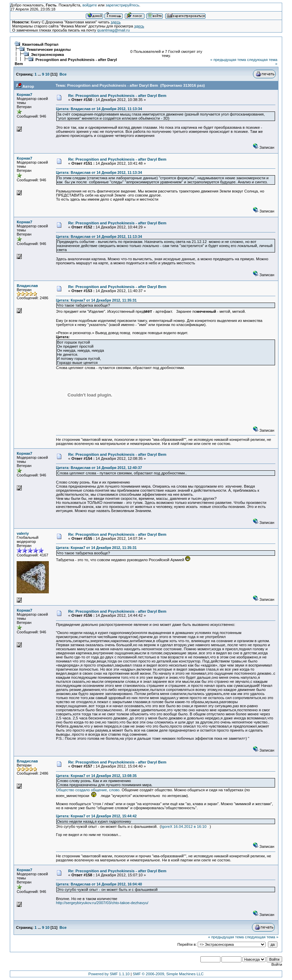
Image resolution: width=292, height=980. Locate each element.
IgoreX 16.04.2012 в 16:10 (184, 826)
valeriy (23, 533)
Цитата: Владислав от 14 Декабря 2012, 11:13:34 (99, 109)
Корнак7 (24, 95)
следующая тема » (262, 937)
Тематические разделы (48, 49)
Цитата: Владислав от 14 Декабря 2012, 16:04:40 (99, 884)
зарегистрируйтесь (122, 5)
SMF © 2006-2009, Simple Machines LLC (168, 974)
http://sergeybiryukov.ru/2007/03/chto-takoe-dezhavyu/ (102, 903)
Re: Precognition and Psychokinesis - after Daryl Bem (117, 96)
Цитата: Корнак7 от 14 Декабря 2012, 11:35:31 (96, 300)
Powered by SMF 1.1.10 (109, 974)
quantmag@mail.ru (114, 30)
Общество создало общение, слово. (89, 790)
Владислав (27, 286)
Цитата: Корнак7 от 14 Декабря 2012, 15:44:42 (96, 816)
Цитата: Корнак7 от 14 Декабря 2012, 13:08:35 (96, 776)
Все (63, 74)
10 (47, 74)
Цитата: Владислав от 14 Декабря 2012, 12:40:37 (99, 468)
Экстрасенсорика (47, 55)
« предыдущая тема (228, 60)
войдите (90, 5)
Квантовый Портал (40, 44)
